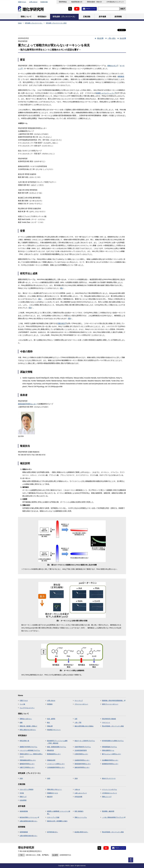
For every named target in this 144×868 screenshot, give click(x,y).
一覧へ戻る (112, 38)
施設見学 (50, 797)
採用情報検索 (24, 832)
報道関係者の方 (77, 2)
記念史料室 (23, 800)
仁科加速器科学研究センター (56, 767)
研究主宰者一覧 (24, 741)
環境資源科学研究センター (27, 404)
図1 (62, 288)
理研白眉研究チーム (108, 750)
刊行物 (22, 793)
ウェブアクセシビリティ (27, 708)
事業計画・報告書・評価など (28, 726)
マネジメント (106, 722)
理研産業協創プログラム (109, 747)
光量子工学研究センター (27, 767)
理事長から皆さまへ (26, 719)
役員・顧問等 (51, 719)
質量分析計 (62, 323)
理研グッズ (23, 797)
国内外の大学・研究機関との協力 (57, 821)
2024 (76, 778)
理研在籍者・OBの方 (94, 2)
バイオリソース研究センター (56, 764)
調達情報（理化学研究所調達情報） (114, 701)
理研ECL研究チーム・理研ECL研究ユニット (31, 755)
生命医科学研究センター (82, 760)
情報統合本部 (51, 760)
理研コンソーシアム (81, 817)
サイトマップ (79, 701)
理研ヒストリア (107, 797)
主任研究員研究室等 (81, 750)
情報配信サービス (53, 793)
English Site (44, 2)
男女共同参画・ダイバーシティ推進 (113, 726)
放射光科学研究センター (82, 767)
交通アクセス (22, 2)
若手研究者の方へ (53, 832)
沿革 (76, 719)
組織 (21, 722)
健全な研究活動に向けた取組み (84, 726)
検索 (122, 9)
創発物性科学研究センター (110, 764)
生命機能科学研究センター (110, 760)
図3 (70, 318)
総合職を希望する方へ (81, 832)
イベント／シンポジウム (109, 789)
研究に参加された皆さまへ (28, 730)
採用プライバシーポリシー (110, 704)
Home (20, 23)
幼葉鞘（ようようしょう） (106, 93)
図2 (40, 299)
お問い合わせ (33, 2)
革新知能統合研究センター (28, 760)
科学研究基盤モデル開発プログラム (113, 741)
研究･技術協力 (79, 811)
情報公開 (50, 726)
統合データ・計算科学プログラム (85, 741)
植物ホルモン (113, 66)
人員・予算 (78, 722)
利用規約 (50, 704)
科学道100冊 (78, 797)
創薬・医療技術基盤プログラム (57, 747)
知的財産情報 (24, 811)
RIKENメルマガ (91, 9)
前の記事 (100, 38)
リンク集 (22, 704)
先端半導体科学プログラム (83, 747)
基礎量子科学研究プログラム (28, 747)
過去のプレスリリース (109, 778)
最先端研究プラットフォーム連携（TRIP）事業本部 (57, 742)
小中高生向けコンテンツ (115, 2)
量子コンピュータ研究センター (111, 754)
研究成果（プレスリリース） (34, 23)
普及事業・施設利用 (108, 811)
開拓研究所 (51, 750)
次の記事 (123, 38)
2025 (49, 778)
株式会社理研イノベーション (29, 817)
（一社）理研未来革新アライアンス (114, 817)
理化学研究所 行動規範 (109, 719)
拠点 (48, 722)
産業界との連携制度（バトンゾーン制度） (59, 813)
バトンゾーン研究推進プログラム (30, 750)
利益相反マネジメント (54, 730)
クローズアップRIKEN (26, 789)
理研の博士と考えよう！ (55, 789)
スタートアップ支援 (53, 817)
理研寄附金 (63, 2)
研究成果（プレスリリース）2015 (56, 23)
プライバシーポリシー (81, 704)
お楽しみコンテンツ (81, 793)
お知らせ (77, 789)
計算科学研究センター (81, 754)
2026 (21, 778)
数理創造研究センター (54, 754)
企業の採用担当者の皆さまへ (28, 821)
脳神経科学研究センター (27, 764)
